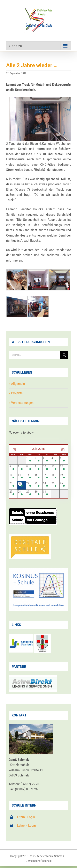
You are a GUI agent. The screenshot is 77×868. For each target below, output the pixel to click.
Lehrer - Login (26, 825)
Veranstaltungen (22, 403)
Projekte (17, 393)
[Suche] (64, 355)
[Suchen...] (34, 355)
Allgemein (18, 384)
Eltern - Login (26, 817)
